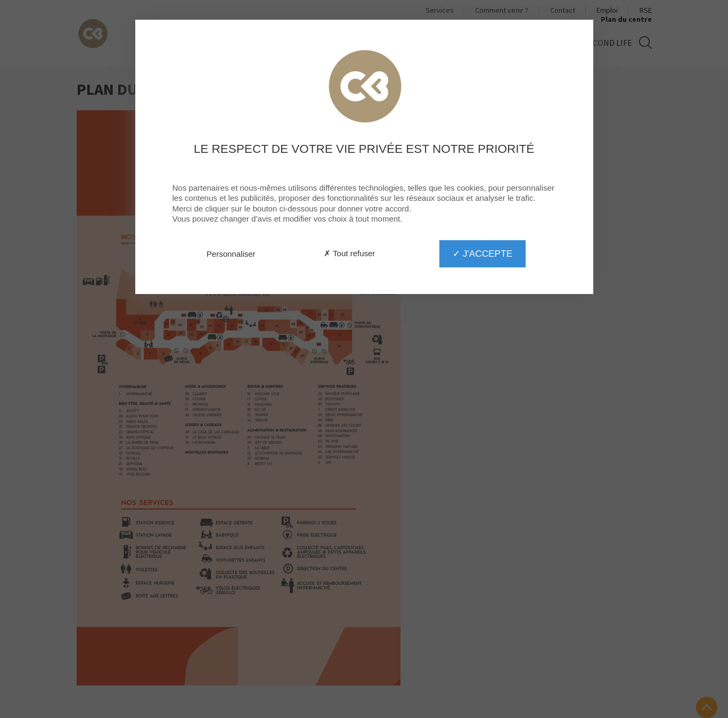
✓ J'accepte (482, 254)
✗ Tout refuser (349, 253)
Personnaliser (231, 254)
